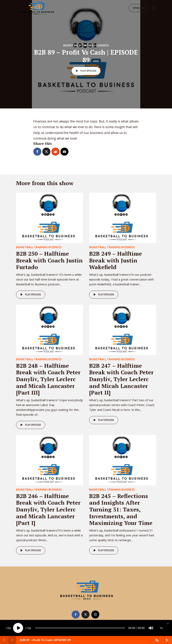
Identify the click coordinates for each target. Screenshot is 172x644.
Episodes (139, 8)
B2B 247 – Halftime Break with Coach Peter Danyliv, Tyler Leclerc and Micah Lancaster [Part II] (121, 379)
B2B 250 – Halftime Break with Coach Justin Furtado (49, 260)
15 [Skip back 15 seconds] (8, 628)
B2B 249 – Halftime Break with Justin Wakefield (116, 260)
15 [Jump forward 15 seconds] (28, 628)
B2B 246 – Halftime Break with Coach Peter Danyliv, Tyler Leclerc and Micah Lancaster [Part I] (48, 509)
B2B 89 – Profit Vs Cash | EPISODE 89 (45, 640)
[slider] (80, 628)
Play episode (85, 71)
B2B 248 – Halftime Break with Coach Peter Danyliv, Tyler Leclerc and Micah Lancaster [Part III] (48, 379)
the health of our (76, 133)
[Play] (18, 628)
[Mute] (151, 628)
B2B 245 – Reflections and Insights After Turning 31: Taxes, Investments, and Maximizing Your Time (121, 509)
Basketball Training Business (86, 45)
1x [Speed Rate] (161, 628)
